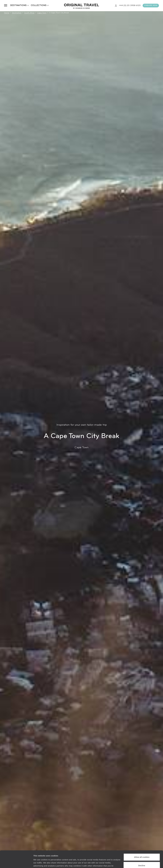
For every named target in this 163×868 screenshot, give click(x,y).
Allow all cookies (142, 841)
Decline (142, 849)
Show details (39, 863)
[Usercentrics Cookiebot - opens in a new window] (16, 863)
